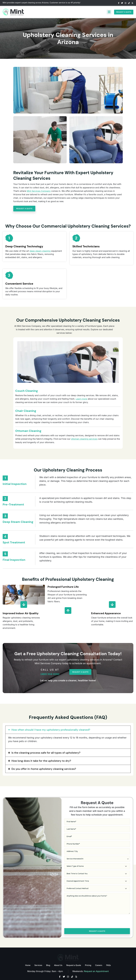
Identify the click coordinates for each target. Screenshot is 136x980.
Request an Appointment (96, 960)
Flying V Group (127, 977)
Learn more (81, 388)
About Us (58, 954)
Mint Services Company (39, 191)
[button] (68, 719)
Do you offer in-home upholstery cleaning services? (44, 758)
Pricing (88, 954)
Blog (48, 954)
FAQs (109, 954)
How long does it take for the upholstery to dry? (41, 750)
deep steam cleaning (40, 251)
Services (38, 954)
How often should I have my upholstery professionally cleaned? (51, 719)
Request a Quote (74, 954)
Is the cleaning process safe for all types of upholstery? (46, 742)
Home (28, 954)
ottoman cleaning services (84, 428)
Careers (99, 954)
